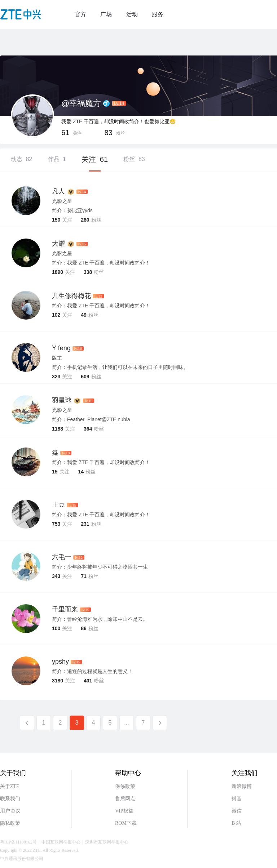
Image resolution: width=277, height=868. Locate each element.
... (126, 723)
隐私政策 (10, 823)
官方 (80, 14)
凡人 (58, 191)
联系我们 (10, 799)
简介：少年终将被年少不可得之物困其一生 (100, 567)
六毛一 (62, 557)
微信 (237, 811)
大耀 (58, 244)
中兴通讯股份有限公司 (22, 859)
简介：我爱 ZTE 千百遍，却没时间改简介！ (101, 306)
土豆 (58, 505)
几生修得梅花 (71, 296)
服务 (158, 14)
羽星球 (62, 400)
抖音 (237, 799)
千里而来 (65, 609)
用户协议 (10, 811)
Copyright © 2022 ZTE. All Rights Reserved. (39, 850)
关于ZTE (10, 786)
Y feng (61, 348)
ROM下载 (126, 823)
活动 (132, 14)
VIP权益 (124, 811)
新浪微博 (242, 786)
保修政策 (125, 786)
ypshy (60, 662)
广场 (106, 14)
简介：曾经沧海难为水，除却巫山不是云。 (100, 619)
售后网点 (125, 799)
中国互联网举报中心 (61, 842)
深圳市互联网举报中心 (107, 842)
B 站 (236, 823)
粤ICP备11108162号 (18, 842)
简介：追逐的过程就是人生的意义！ (92, 671)
